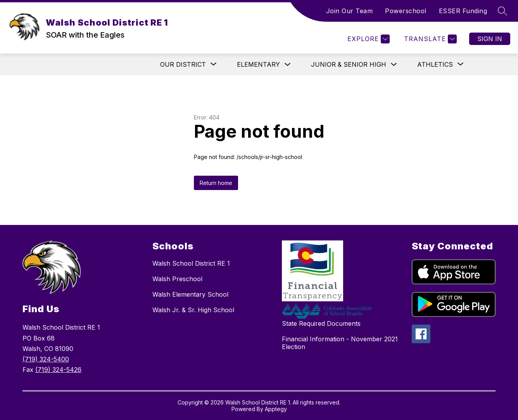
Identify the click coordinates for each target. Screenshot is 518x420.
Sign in (490, 39)
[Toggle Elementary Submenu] (288, 65)
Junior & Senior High (349, 64)
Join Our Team (350, 11)
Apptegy (276, 409)
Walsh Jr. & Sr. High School (193, 310)
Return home (216, 183)
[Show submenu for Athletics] (435, 64)
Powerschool (406, 11)
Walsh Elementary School (190, 294)
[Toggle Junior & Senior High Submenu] (394, 65)
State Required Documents (321, 323)
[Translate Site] (429, 39)
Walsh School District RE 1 (191, 263)
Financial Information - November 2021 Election (340, 343)
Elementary (258, 64)
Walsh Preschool (177, 279)
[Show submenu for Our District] (183, 64)
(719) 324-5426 (58, 370)
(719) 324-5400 (46, 359)
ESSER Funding (463, 11)
